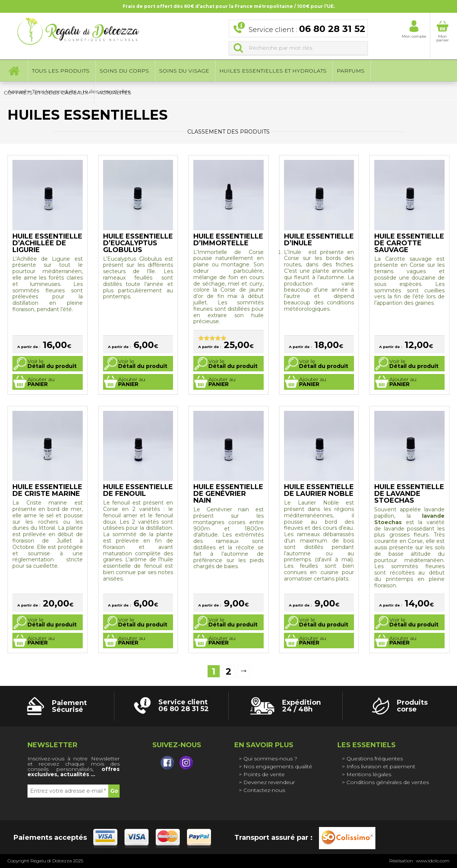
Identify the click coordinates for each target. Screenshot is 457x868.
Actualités (115, 93)
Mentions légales (369, 774)
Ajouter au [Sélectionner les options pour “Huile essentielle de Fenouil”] (132, 641)
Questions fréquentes (375, 759)
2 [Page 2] (228, 671)
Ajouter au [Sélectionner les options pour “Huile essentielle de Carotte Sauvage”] (403, 382)
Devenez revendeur (269, 782)
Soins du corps (124, 71)
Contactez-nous (264, 790)
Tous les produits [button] (61, 71)
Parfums (351, 71)
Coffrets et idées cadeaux (46, 93)
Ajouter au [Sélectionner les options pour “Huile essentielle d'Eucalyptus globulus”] (132, 382)
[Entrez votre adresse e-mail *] (68, 791)
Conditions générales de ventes (388, 782)
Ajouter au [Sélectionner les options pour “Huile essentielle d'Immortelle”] (222, 382)
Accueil (14, 71)
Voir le (52, 364)
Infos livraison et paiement (381, 766)
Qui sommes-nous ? (270, 759)
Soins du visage (184, 71)
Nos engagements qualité (278, 766)
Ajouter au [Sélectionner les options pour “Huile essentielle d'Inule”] (313, 382)
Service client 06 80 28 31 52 (184, 705)
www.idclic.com (433, 861)
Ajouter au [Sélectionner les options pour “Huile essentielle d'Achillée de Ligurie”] (41, 382)
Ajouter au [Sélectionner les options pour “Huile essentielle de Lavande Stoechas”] (403, 641)
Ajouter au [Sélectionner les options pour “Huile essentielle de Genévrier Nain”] (222, 641)
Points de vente (264, 774)
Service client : (307, 30)
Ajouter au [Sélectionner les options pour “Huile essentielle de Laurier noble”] (313, 641)
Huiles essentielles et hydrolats (273, 71)
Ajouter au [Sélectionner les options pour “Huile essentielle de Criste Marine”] (41, 641)
